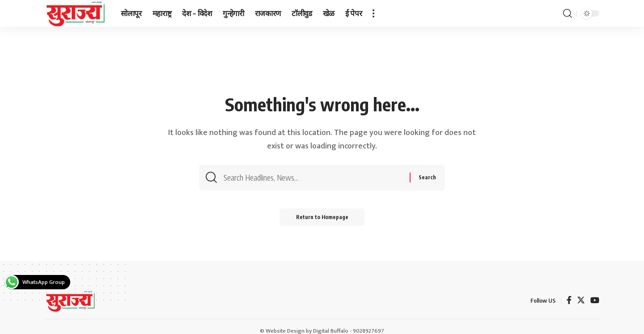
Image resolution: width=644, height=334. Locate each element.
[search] (568, 13)
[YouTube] (595, 301)
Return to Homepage (322, 218)
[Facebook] (569, 301)
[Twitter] (581, 301)
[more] (373, 13)
